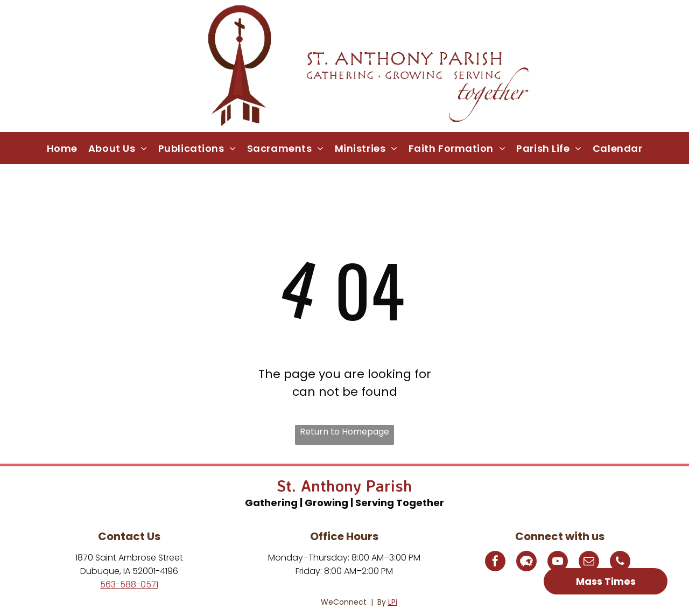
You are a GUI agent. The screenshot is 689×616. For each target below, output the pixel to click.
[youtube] (558, 562)
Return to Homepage (344, 432)
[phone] (620, 562)
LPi (393, 602)
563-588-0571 (129, 584)
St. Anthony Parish (344, 485)
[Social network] (526, 562)
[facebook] (495, 562)
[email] (589, 562)
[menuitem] (62, 148)
